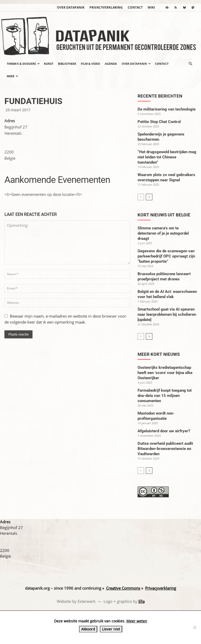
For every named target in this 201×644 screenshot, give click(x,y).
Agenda (111, 64)
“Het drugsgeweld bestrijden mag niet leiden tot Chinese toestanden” (167, 157)
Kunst (49, 64)
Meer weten (137, 621)
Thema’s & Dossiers (23, 64)
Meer (12, 76)
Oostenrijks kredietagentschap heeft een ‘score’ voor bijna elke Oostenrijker (165, 373)
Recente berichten (160, 96)
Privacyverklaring (106, 7)
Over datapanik (71, 7)
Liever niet (111, 629)
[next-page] (149, 197)
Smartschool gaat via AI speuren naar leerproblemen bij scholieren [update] (167, 314)
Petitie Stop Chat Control (159, 122)
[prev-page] (141, 197)
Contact (135, 7)
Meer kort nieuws (159, 354)
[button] (191, 64)
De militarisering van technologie (167, 109)
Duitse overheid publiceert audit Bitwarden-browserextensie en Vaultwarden (165, 449)
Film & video (90, 64)
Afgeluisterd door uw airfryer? (164, 431)
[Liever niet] (194, 627)
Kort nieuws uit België (164, 215)
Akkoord (88, 629)
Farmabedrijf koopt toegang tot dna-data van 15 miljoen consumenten (165, 396)
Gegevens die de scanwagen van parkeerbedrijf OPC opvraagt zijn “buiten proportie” (166, 256)
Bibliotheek (67, 64)
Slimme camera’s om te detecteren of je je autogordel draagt (163, 233)
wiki (151, 7)
